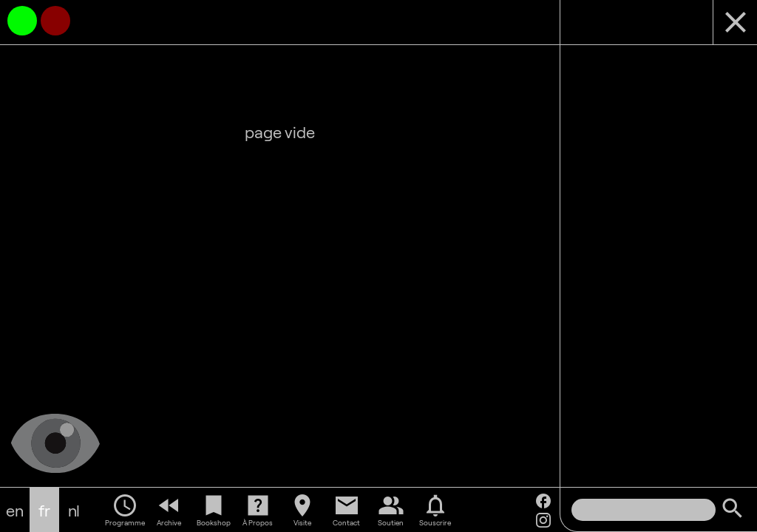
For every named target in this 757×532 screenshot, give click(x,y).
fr (44, 510)
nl (74, 510)
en (15, 510)
